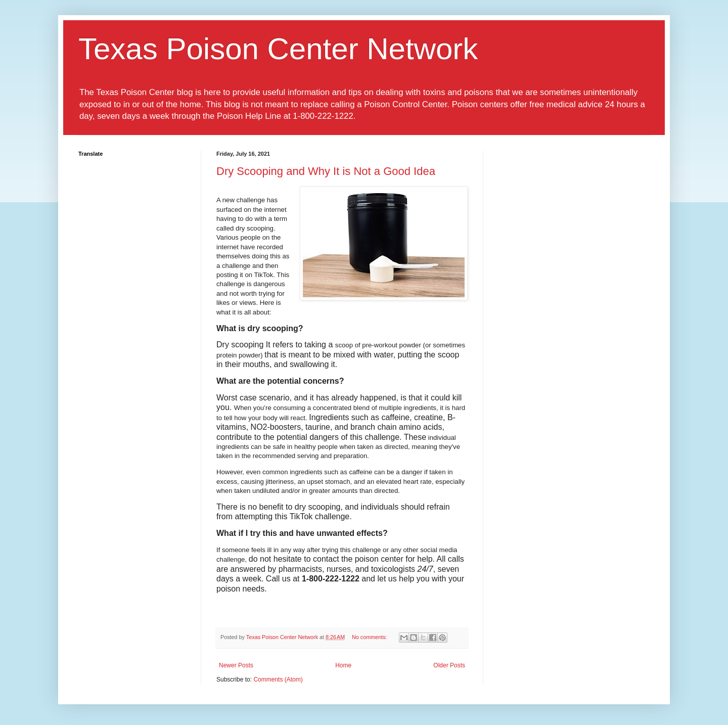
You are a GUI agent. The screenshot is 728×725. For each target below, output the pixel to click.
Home (343, 665)
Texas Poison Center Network (278, 49)
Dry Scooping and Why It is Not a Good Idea (326, 171)
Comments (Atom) (278, 679)
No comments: (370, 637)
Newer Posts (236, 665)
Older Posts (449, 665)
